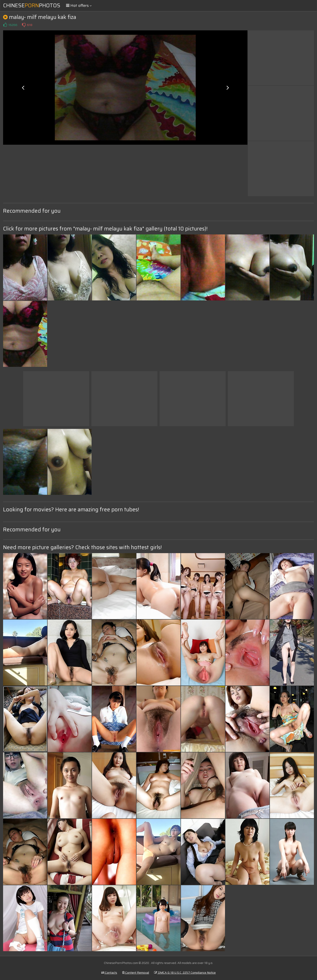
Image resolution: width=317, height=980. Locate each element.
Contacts (109, 973)
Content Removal (136, 973)
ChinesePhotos (32, 5)
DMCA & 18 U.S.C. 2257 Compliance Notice (185, 973)
